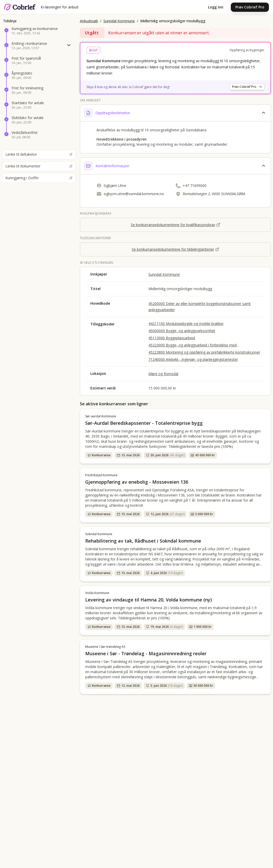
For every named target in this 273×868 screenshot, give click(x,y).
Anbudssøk (89, 21)
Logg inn (216, 7)
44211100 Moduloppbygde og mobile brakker (186, 324)
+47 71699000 (195, 186)
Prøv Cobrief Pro (250, 7)
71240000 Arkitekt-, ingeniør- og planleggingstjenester (193, 359)
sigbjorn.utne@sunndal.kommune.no (134, 194)
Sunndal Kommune (119, 21)
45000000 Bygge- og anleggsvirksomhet (182, 331)
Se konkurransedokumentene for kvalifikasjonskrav (176, 225)
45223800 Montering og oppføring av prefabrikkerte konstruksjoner (204, 352)
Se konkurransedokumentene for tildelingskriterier (176, 249)
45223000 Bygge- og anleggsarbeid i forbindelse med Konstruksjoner (193, 345)
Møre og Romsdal (163, 374)
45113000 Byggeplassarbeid (172, 338)
